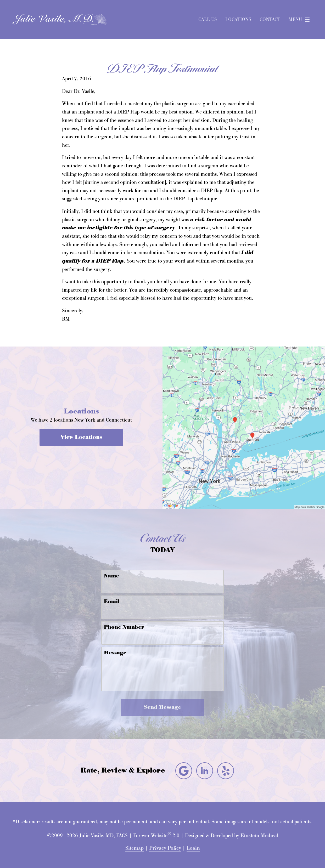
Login (193, 848)
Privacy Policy (165, 848)
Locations (238, 19)
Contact (270, 19)
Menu (301, 20)
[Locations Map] (244, 427)
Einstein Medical (259, 836)
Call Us (208, 19)
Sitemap (135, 848)
